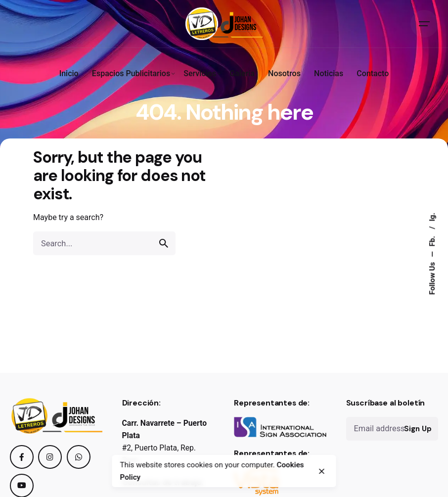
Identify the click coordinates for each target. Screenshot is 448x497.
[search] (164, 243)
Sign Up (418, 429)
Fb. (432, 240)
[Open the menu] (424, 24)
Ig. (432, 217)
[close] (322, 471)
